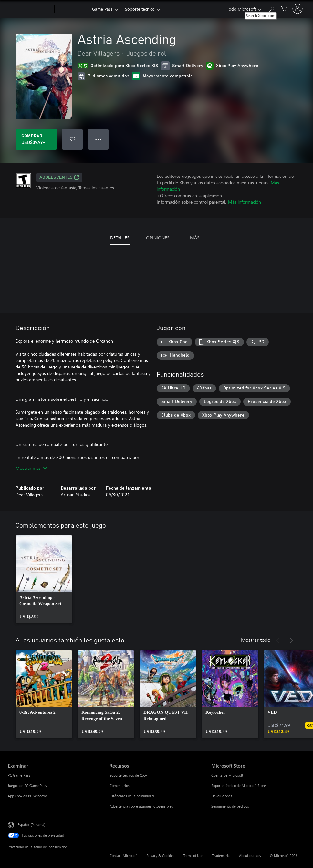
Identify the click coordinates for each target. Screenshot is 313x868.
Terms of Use (193, 856)
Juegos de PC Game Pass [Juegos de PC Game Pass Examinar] (27, 786)
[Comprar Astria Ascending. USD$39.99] (36, 139)
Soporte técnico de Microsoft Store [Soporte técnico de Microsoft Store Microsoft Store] (239, 786)
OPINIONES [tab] (158, 238)
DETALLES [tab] (120, 238)
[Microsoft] (30, 9)
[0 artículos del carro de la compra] (284, 8)
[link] (44, 579)
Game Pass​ (102, 9)
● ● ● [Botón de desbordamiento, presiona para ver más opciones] (98, 139)
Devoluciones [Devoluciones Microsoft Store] (222, 796)
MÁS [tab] (195, 238)
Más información (245, 202)
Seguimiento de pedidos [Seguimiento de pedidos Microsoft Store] (230, 806)
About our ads (250, 856)
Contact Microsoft (124, 856)
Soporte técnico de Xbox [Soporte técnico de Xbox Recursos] (128, 775)
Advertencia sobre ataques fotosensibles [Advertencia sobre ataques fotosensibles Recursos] (141, 806)
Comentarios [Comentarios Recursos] (120, 786)
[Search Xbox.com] (271, 8)
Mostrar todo (256, 640)
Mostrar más (31, 468)
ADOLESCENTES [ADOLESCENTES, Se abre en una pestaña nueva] (59, 177)
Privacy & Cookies (160, 856)
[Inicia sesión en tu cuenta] (297, 9)
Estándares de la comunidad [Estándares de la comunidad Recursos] (132, 796)
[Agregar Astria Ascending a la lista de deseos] (72, 139)
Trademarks (221, 856)
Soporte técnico (140, 9)
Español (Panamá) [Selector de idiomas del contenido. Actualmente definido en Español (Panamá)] (31, 825)
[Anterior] (278, 641)
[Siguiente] (291, 641)
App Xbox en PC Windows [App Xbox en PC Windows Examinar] (28, 796)
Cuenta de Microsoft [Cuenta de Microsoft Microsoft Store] (227, 775)
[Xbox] (73, 9)
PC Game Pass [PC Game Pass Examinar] (19, 775)
